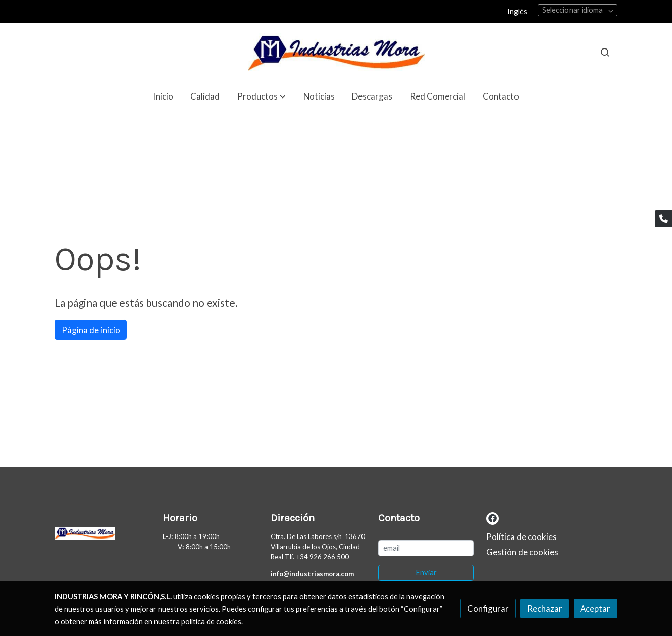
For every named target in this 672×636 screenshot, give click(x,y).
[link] (336, 52)
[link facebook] (493, 518)
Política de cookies (522, 537)
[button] (262, 96)
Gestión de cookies (522, 552)
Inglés (517, 11)
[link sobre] (102, 535)
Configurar (488, 608)
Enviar (426, 573)
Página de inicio (91, 330)
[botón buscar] (605, 52)
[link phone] (663, 219)
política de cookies (211, 622)
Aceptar (595, 608)
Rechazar (545, 608)
